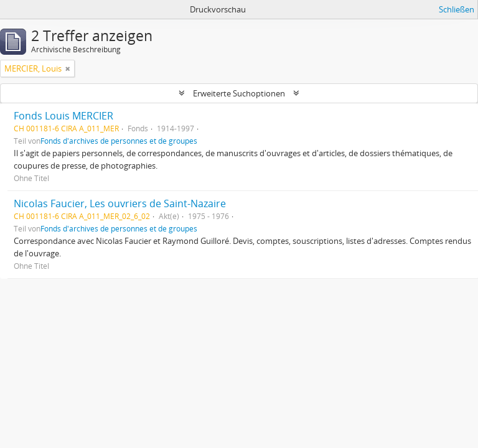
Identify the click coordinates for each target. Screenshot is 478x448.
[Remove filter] (68, 68)
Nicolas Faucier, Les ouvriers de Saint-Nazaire (120, 203)
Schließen (457, 9)
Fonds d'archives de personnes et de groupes (119, 141)
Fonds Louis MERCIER (63, 116)
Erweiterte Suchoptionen (239, 93)
